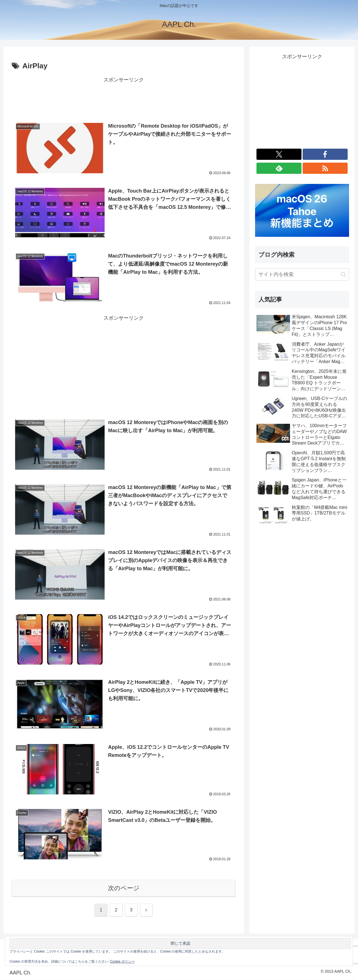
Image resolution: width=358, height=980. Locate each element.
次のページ (124, 889)
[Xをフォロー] (279, 154)
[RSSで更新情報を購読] (325, 168)
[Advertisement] (124, 97)
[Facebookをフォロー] (325, 154)
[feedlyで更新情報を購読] (279, 168)
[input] (302, 274)
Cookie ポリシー (122, 962)
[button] (343, 274)
